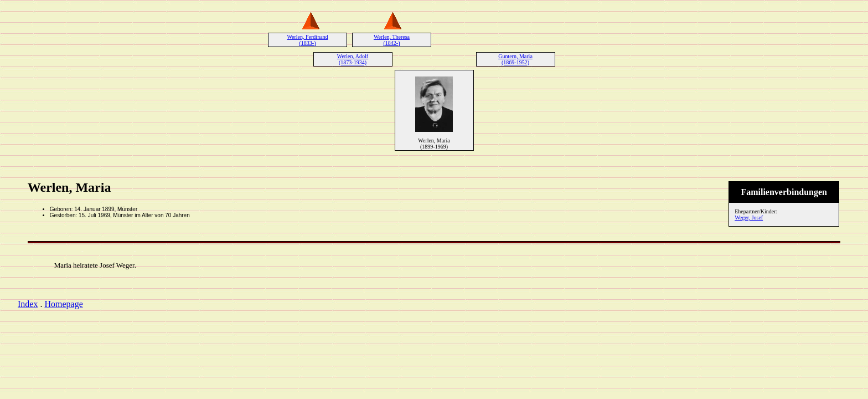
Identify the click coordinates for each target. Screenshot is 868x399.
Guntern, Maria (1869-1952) (515, 59)
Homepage (63, 304)
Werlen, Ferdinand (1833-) (307, 40)
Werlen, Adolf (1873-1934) (353, 59)
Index (28, 304)
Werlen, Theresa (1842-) (392, 40)
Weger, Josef (749, 218)
